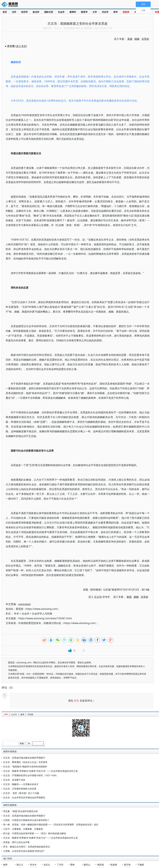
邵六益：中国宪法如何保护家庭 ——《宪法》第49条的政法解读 (35, 833)
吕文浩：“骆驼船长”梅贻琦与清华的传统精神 (25, 767)
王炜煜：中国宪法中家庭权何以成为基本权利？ (26, 820)
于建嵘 (141, 865)
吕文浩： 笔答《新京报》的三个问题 (21, 793)
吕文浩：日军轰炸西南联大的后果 (20, 789)
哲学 (116, 12)
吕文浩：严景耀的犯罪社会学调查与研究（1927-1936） (31, 775)
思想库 (126, 12)
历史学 (105, 12)
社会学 (61, 12)
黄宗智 (127, 865)
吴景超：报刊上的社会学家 (16, 842)
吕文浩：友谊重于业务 (14, 780)
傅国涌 (100, 865)
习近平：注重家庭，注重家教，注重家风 (23, 829)
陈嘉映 (114, 865)
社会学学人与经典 (42, 614)
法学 (14, 12)
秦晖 (5, 865)
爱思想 (11, 5)
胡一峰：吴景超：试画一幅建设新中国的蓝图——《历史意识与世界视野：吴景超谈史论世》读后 (51, 824)
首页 (5, 12)
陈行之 (20, 865)
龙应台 (47, 865)
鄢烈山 (87, 865)
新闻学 (73, 12)
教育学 (84, 12)
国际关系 (49, 12)
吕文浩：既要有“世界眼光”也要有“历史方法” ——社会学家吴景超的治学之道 (40, 771)
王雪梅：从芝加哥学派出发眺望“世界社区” (24, 851)
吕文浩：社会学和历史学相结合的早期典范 (24, 797)
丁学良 (60, 865)
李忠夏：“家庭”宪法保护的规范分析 (21, 811)
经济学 (24, 12)
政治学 (36, 12)
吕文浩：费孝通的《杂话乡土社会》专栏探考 (25, 762)
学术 (16, 614)
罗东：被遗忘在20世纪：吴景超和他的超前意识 (27, 847)
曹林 (72, 865)
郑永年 (33, 865)
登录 (76, 701)
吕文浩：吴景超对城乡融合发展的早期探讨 (24, 758)
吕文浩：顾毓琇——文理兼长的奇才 (21, 784)
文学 (95, 12)
